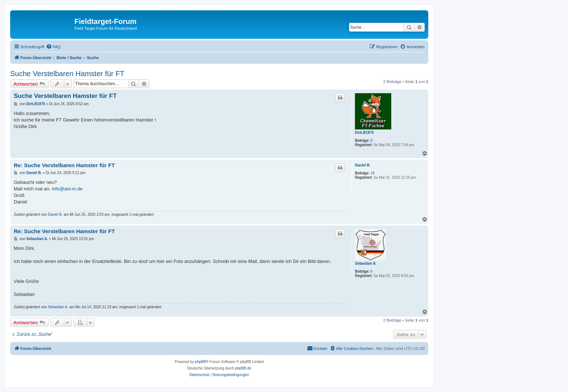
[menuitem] (53, 47)
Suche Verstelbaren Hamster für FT (67, 74)
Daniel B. (363, 165)
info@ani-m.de (67, 189)
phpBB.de (243, 368)
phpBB (200, 362)
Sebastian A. (366, 263)
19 (373, 173)
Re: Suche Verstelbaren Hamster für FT (64, 165)
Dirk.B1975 (364, 133)
